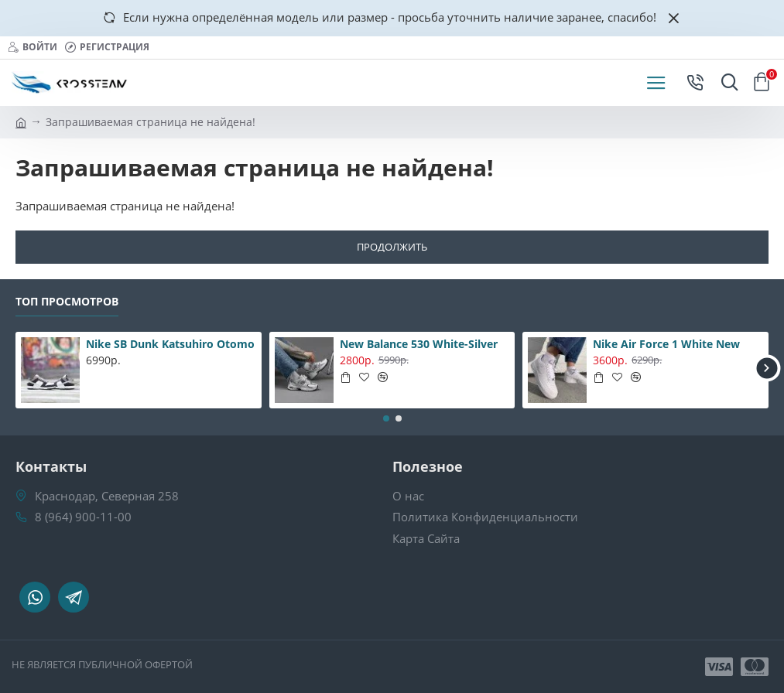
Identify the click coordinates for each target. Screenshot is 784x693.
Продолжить (392, 247)
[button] (767, 369)
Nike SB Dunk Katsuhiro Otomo (170, 344)
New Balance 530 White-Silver (419, 344)
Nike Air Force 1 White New (666, 344)
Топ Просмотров (67, 302)
